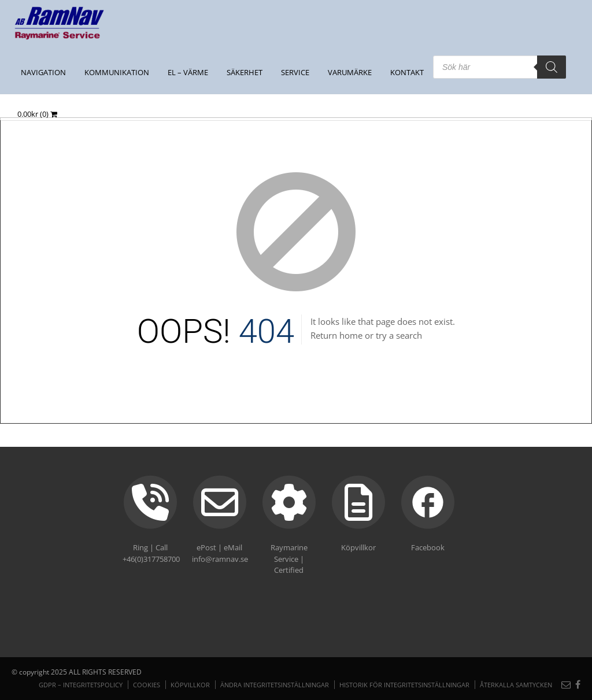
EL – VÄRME (188, 72)
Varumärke (350, 72)
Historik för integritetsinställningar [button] (404, 685)
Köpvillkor (190, 685)
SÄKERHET (245, 72)
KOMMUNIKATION (117, 72)
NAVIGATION (43, 72)
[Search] (552, 67)
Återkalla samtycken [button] (516, 685)
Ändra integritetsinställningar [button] (275, 685)
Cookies (147, 685)
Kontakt (407, 72)
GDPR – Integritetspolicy (81, 685)
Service (295, 72)
